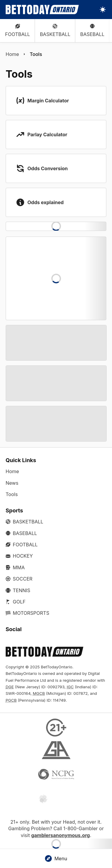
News (12, 483)
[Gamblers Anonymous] (56, 751)
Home (12, 54)
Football (17, 31)
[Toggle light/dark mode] (103, 10)
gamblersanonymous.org (60, 835)
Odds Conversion (48, 168)
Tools (36, 54)
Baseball (92, 31)
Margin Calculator (48, 101)
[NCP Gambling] (56, 775)
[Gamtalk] (56, 799)
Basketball (55, 31)
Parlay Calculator (47, 134)
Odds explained (46, 202)
